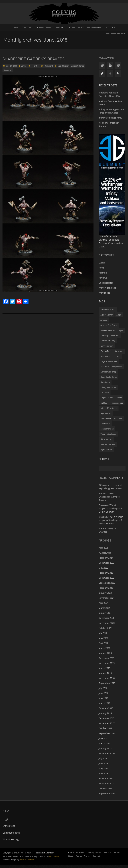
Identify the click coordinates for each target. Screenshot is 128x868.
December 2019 (106, 658)
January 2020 (105, 653)
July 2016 (103, 758)
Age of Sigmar (63, 66)
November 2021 (107, 598)
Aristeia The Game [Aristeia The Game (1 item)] (109, 325)
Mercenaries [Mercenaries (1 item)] (117, 403)
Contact (111, 27)
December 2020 (106, 618)
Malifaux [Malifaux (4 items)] (104, 403)
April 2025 (103, 548)
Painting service (44, 27)
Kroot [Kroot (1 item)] (119, 398)
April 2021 (103, 603)
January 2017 (105, 748)
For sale (61, 27)
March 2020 (104, 648)
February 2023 (106, 573)
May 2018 (103, 698)
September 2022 (107, 583)
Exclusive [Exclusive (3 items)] (105, 367)
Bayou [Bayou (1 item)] (121, 330)
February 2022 (106, 588)
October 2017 (105, 728)
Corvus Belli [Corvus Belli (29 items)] (106, 351)
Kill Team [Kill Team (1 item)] (105, 392)
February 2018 (106, 708)
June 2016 (103, 763)
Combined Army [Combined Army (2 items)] (108, 341)
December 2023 (106, 563)
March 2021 (104, 608)
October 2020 (105, 628)
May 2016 (103, 768)
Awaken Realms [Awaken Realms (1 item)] (107, 330)
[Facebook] (110, 74)
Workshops (104, 293)
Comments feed (11, 833)
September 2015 (107, 793)
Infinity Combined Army (110, 118)
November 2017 (107, 723)
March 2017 (104, 743)
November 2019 (107, 663)
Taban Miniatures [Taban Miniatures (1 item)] (108, 434)
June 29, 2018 (11, 66)
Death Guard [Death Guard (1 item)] (106, 356)
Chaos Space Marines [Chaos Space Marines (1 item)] (110, 335)
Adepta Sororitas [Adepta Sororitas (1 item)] (108, 310)
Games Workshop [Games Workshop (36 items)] (108, 372)
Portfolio (27, 27)
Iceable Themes (27, 860)
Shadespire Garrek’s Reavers (33, 59)
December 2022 (106, 578)
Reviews (103, 278)
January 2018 (105, 713)
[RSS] (118, 74)
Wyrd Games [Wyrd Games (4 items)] (106, 449)
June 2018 (103, 693)
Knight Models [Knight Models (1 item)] (107, 398)
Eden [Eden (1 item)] (118, 356)
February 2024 (106, 558)
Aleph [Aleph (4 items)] (119, 315)
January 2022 (105, 593)
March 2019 (104, 668)
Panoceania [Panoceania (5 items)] (106, 418)
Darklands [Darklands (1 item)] (119, 351)
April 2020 (103, 643)
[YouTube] (110, 65)
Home (16, 27)
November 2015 (107, 783)
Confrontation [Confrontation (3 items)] (107, 346)
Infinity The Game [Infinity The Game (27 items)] (108, 387)
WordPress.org (10, 839)
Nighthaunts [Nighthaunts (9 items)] (106, 413)
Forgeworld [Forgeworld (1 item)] (117, 367)
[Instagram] (102, 65)
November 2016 (107, 753)
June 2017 (103, 738)
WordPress (54, 856)
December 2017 (106, 718)
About (72, 27)
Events (102, 263)
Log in (6, 819)
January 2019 (105, 673)
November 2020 (107, 623)
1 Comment (48, 66)
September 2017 (107, 733)
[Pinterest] (118, 65)
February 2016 (106, 778)
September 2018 (107, 683)
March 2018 (104, 703)
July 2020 (103, 633)
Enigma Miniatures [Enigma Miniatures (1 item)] (109, 361)
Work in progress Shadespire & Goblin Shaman (110, 508)
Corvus (23, 66)
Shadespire (8, 70)
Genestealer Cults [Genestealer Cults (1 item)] (108, 377)
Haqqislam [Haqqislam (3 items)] (105, 382)
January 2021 (105, 613)
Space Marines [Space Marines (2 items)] (107, 429)
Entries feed (9, 826)
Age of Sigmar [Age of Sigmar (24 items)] (107, 315)
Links (81, 27)
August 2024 (105, 553)
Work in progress (107, 288)
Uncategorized (106, 283)
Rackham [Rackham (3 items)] (118, 418)
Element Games (95, 27)
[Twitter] (102, 74)
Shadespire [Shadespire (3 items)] (105, 424)
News (101, 268)
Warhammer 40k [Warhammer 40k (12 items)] (108, 444)
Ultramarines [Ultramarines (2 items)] (106, 439)
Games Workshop (77, 66)
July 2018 (103, 688)
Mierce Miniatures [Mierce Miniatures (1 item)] (109, 408)
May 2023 (103, 568)
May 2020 (103, 638)
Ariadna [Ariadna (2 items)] (104, 320)
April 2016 (103, 773)
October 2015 (105, 788)
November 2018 (107, 678)
